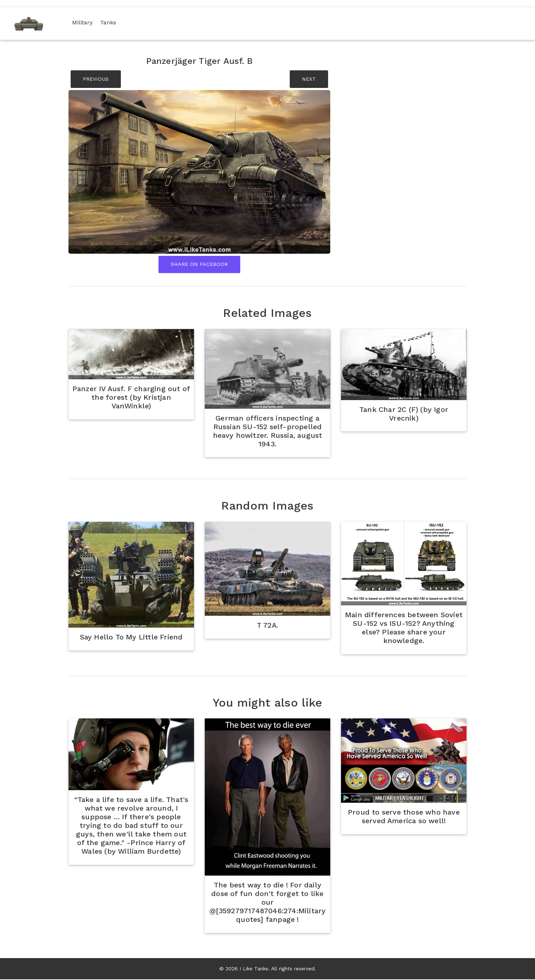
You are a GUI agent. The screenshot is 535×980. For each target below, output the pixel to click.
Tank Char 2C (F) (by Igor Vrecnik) (404, 414)
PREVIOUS (96, 79)
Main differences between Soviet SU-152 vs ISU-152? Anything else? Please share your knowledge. (404, 628)
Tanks (110, 23)
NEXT (309, 79)
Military (84, 23)
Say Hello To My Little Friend (131, 638)
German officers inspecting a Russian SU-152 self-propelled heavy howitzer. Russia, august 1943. (267, 431)
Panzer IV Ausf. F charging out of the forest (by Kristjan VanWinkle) (131, 398)
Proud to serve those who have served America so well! (404, 817)
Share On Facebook (199, 264)
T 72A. (267, 626)
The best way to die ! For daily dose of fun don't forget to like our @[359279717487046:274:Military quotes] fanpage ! (267, 903)
